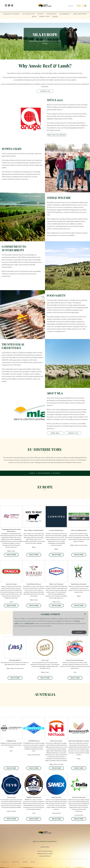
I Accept (79, 632)
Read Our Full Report (57, 135)
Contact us (71, 6)
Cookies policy (29, 623)
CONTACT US (73, 433)
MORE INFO (55, 433)
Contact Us (45, 91)
